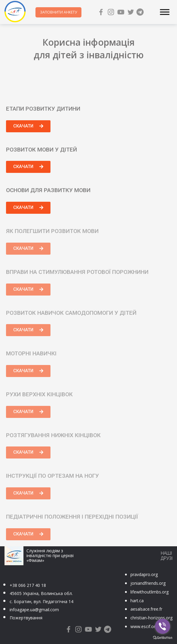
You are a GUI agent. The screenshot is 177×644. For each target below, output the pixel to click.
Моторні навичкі (31, 353)
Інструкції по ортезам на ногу (52, 476)
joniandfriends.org (148, 583)
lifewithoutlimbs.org (150, 592)
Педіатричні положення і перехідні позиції (72, 517)
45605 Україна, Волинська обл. (41, 593)
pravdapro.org (144, 574)
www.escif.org (144, 626)
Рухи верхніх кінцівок (39, 394)
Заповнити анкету (58, 12)
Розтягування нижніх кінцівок (53, 435)
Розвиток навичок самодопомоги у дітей (71, 313)
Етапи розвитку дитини (43, 109)
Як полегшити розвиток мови (52, 231)
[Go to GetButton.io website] (163, 638)
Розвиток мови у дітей (41, 150)
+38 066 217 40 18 (28, 585)
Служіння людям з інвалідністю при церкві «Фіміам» (50, 556)
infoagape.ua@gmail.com (34, 610)
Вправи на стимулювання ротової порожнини (77, 272)
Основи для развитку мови (48, 190)
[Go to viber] (163, 626)
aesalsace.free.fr (146, 609)
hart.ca (137, 601)
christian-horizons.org (151, 618)
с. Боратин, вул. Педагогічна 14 (41, 601)
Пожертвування (26, 618)
